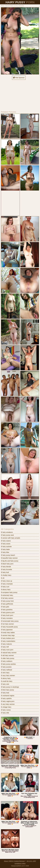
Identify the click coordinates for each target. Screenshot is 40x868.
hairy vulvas (6, 710)
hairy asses (6, 544)
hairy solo (5, 684)
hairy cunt (5, 587)
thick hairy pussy (7, 690)
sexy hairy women (8, 676)
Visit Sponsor (19, 78)
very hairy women (8, 704)
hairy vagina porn (8, 701)
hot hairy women (7, 624)
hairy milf (5, 647)
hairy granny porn (8, 612)
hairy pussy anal (7, 535)
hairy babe (5, 549)
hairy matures (6, 644)
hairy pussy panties (8, 664)
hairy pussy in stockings (10, 687)
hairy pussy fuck (7, 601)
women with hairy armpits (11, 538)
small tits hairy (7, 681)
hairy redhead (6, 670)
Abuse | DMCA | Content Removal (14, 861)
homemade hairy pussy (10, 621)
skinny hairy (6, 678)
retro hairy (5, 673)
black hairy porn (7, 564)
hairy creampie (7, 584)
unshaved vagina (8, 696)
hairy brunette (6, 569)
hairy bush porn (7, 615)
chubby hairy (6, 575)
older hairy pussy (8, 658)
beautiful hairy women (9, 558)
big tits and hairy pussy (10, 561)
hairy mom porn (7, 650)
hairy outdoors (7, 661)
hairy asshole (6, 547)
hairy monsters (7, 618)
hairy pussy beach (8, 555)
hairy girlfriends (7, 604)
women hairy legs (8, 635)
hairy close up (7, 581)
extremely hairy (7, 595)
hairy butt (5, 572)
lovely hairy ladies (8, 633)
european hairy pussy (9, 592)
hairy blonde (6, 567)
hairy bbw (5, 552)
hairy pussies (6, 667)
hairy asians (6, 541)
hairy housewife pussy (9, 627)
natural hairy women (9, 653)
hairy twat (5, 693)
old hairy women (7, 655)
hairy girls (5, 607)
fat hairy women (7, 598)
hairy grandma (7, 610)
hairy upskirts (6, 698)
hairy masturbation (8, 641)
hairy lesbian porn (8, 638)
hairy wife (5, 713)
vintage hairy (6, 707)
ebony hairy (6, 590)
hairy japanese (7, 630)
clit (3, 578)
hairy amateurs (7, 532)
